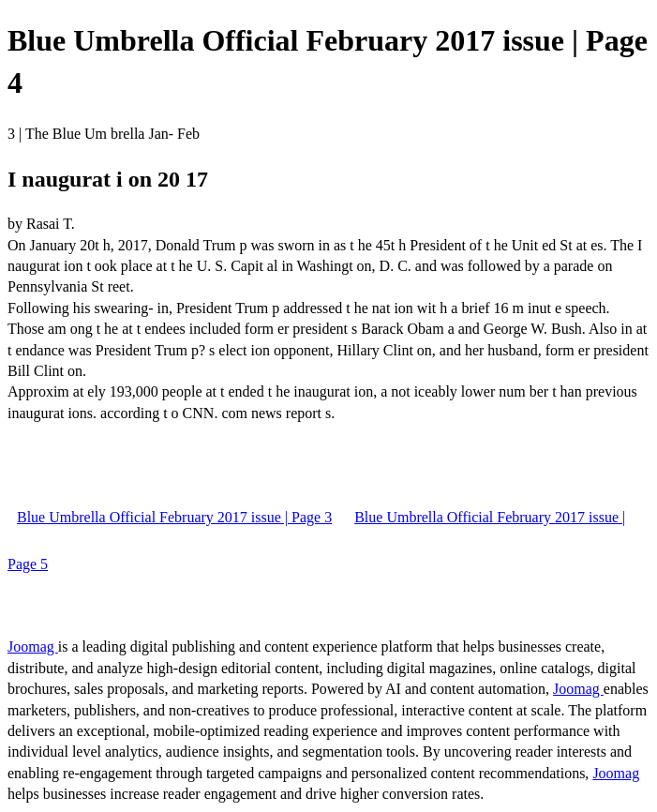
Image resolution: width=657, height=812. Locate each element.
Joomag (33, 647)
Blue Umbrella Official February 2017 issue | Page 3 (174, 517)
